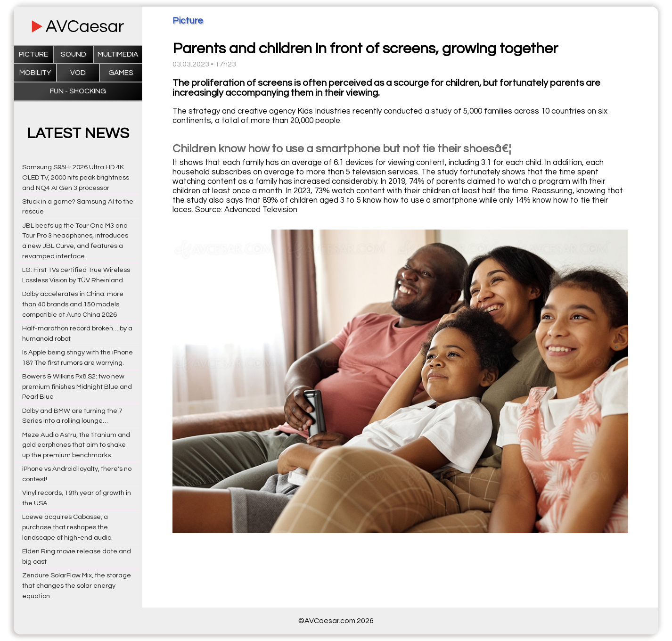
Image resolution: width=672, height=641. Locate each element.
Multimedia (118, 54)
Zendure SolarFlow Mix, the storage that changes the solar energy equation (77, 586)
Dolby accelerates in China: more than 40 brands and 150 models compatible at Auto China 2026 (73, 304)
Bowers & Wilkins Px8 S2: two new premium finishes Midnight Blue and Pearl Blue (77, 387)
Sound (74, 54)
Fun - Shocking (78, 91)
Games (121, 73)
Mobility (35, 73)
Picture (33, 54)
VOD (78, 73)
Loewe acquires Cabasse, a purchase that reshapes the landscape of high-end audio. (67, 527)
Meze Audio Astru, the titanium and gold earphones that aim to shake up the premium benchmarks (76, 445)
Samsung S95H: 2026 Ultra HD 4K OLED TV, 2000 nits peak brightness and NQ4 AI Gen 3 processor (76, 177)
